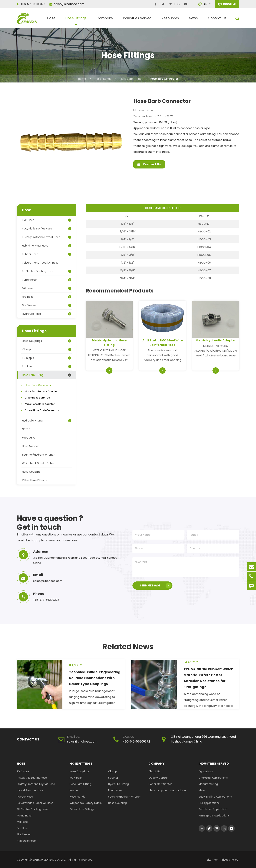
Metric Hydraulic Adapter (216, 340)
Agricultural (206, 771)
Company (105, 20)
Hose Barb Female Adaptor (41, 391)
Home (82, 79)
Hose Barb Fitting (131, 79)
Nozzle (26, 429)
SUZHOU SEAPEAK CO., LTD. (49, 860)
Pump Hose (47, 280)
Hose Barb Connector (164, 79)
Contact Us (217, 20)
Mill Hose (47, 288)
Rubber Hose (47, 254)
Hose (51, 20)
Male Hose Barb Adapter (40, 404)
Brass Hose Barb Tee (38, 398)
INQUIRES (227, 4)
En (206, 4)
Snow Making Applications (215, 797)
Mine (202, 790)
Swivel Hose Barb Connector (42, 410)
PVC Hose (47, 220)
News (193, 20)
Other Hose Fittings (34, 480)
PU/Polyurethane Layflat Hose (47, 237)
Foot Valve (29, 438)
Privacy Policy (230, 860)
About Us (154, 771)
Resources (170, 20)
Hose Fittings (76, 20)
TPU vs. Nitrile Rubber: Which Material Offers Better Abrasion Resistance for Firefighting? (208, 678)
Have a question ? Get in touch (50, 523)
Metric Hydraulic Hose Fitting (109, 343)
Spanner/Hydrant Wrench (39, 455)
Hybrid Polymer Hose (47, 246)
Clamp (47, 349)
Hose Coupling (31, 472)
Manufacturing (208, 784)
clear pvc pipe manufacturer (167, 790)
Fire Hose (47, 297)
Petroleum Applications (214, 809)
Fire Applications (209, 803)
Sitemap (212, 860)
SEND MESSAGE (156, 586)
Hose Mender (30, 446)
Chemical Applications (213, 778)
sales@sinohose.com (67, 4)
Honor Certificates (160, 784)
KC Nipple (47, 358)
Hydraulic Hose (47, 314)
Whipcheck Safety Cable (38, 463)
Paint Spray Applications (214, 816)
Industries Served (137, 20)
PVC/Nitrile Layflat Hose (47, 229)
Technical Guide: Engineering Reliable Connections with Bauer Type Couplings (95, 678)
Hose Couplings (47, 341)
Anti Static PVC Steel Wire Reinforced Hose (162, 343)
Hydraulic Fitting (47, 421)
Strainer (47, 366)
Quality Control (158, 778)
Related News (128, 647)
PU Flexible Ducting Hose (47, 271)
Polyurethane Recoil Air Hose (40, 263)
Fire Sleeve (47, 305)
